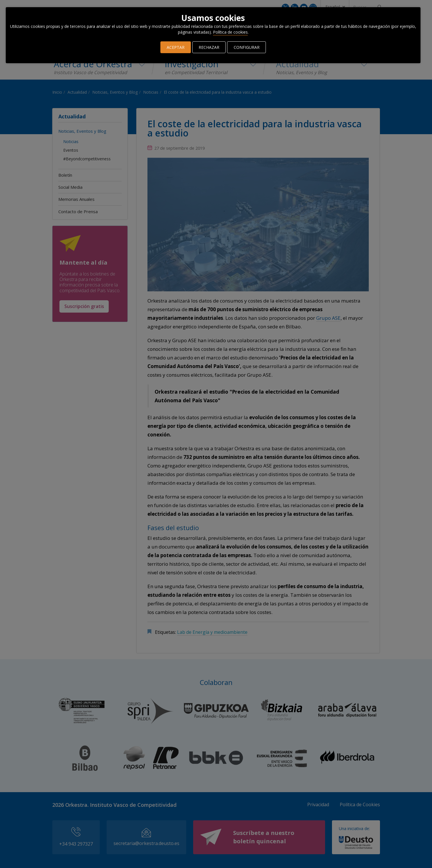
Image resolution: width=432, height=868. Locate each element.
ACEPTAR (176, 47)
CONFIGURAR (247, 47)
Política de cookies (230, 32)
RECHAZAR (209, 47)
